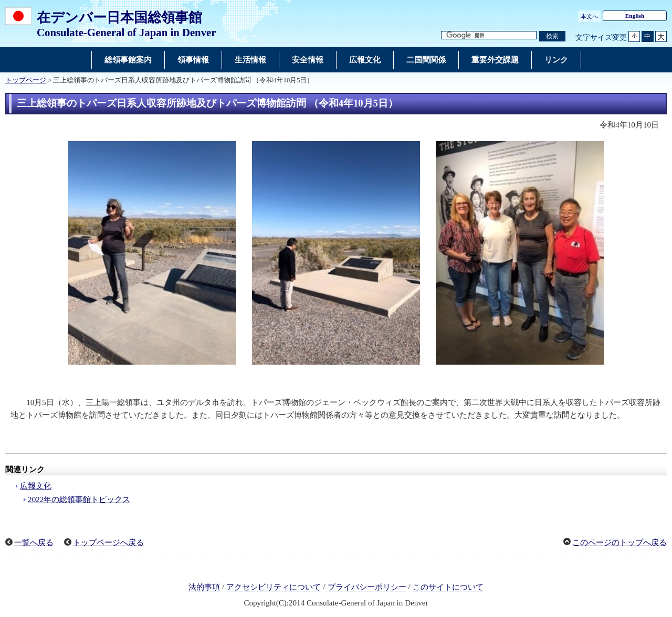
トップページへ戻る (108, 542)
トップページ (26, 80)
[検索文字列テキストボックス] (489, 35)
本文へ (589, 16)
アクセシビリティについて (274, 588)
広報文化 (36, 486)
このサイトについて (448, 588)
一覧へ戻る (34, 542)
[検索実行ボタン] (552, 36)
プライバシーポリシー (367, 588)
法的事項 (204, 588)
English (635, 16)
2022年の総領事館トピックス (79, 499)
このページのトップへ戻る (619, 542)
